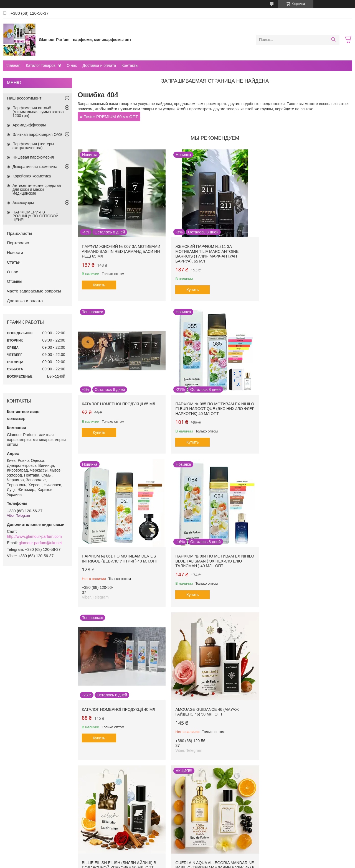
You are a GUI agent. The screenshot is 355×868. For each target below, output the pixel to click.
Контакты (130, 65)
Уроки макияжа (280, 815)
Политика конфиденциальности (251, 863)
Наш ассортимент (24, 98)
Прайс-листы (20, 233)
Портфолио (18, 243)
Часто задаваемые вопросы (34, 291)
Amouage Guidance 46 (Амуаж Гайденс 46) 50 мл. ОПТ (206, 556)
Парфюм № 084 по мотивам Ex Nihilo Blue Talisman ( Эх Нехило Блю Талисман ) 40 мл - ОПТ (302, 406)
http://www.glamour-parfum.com (34, 536)
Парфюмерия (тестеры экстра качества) (33, 146)
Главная (13, 65)
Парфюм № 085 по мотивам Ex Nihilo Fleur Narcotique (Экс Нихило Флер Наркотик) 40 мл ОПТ (118, 406)
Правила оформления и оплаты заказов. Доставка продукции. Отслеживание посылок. (137, 817)
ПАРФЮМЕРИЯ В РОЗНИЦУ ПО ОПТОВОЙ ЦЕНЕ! (35, 216)
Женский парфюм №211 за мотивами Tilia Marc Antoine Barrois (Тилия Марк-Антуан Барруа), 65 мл (206, 253)
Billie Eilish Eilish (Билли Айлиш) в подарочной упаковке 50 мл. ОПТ (304, 556)
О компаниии (19, 815)
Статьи (14, 262)
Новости (15, 252)
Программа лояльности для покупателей (217, 815)
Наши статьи (19, 827)
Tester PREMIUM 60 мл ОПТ (111, 117)
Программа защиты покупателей (210, 821)
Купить (99, 284)
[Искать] (333, 40)
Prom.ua (201, 853)
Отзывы (15, 281)
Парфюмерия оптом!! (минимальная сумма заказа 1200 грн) (38, 112)
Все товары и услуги (213, 782)
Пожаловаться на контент (204, 863)
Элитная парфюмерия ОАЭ (37, 134)
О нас (72, 65)
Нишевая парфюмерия (33, 157)
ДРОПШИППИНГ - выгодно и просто (129, 825)
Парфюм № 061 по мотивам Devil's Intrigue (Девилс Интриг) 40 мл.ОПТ (212, 404)
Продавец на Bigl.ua (177, 858)
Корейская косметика (32, 176)
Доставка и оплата (99, 65)
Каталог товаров (41, 65)
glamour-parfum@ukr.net (40, 543)
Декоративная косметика (35, 167)
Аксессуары (23, 203)
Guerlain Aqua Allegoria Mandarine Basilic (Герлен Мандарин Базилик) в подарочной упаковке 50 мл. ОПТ (119, 713)
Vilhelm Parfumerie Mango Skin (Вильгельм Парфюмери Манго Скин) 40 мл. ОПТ (301, 710)
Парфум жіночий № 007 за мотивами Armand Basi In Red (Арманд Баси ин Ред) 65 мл (121, 250)
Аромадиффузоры (29, 125)
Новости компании (24, 821)
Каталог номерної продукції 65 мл (303, 245)
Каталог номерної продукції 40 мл (119, 554)
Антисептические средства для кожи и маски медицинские (37, 189)
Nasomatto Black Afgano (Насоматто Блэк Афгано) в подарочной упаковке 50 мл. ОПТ (210, 710)
